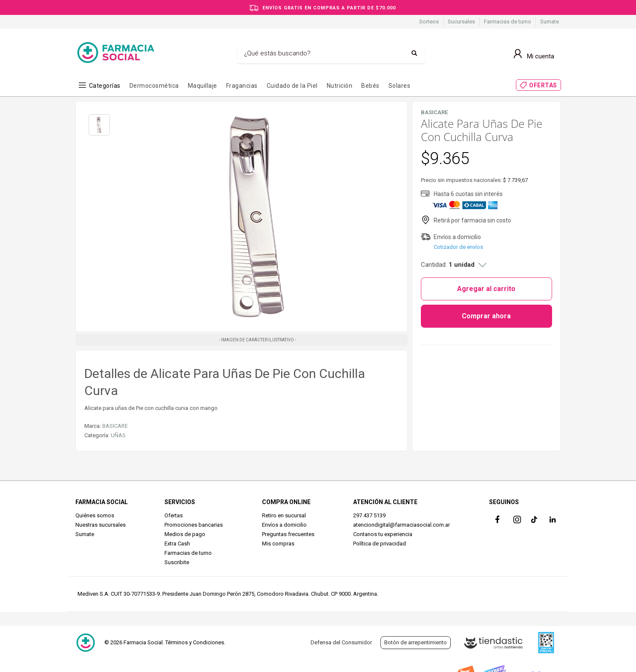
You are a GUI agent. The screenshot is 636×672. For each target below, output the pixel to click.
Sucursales (461, 22)
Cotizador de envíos (458, 247)
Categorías (105, 86)
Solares (400, 86)
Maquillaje (203, 86)
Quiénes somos (95, 515)
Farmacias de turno (508, 22)
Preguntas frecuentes (288, 534)
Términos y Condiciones (195, 642)
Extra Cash (177, 544)
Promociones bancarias (194, 525)
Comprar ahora (486, 316)
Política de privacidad (380, 544)
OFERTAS (543, 85)
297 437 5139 (369, 515)
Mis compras (278, 544)
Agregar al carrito (486, 289)
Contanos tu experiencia (383, 534)
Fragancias (242, 86)
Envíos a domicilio (284, 525)
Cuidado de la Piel (292, 86)
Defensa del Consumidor (341, 642)
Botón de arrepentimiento (416, 642)
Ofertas (174, 515)
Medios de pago (185, 534)
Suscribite (177, 562)
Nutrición (340, 86)
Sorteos (429, 22)
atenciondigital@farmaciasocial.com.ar (401, 525)
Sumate (550, 22)
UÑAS (118, 435)
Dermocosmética (154, 86)
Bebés (370, 86)
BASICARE (115, 426)
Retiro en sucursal (284, 515)
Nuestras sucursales (101, 525)
